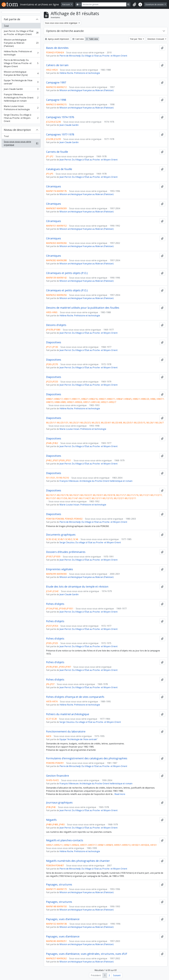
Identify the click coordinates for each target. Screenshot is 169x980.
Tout (6, 26)
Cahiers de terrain (57, 65)
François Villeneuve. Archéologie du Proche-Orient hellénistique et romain (21, 98)
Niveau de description (17, 130)
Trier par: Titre (136, 39)
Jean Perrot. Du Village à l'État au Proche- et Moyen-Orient (21, 33)
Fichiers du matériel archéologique (68, 714)
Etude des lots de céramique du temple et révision (77, 587)
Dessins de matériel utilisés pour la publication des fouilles (83, 308)
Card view (78, 39)
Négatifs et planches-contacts (65, 840)
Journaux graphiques (59, 803)
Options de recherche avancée (65, 31)
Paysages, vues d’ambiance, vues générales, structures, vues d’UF (87, 954)
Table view (92, 39)
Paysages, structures (59, 885)
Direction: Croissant (156, 39)
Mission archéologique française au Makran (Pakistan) (21, 43)
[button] (134, 4)
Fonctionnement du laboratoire (66, 732)
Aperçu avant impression (57, 39)
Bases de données (57, 48)
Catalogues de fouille (59, 169)
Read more (120, 794)
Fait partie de (12, 19)
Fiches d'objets (55, 604)
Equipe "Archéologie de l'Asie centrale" (21, 82)
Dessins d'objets (56, 325)
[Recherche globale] (104, 4)
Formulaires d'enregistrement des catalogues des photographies (87, 758)
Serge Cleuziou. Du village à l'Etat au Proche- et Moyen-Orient (21, 118)
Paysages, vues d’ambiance (63, 919)
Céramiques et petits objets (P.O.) (67, 273)
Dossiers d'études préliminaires (66, 552)
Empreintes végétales (60, 569)
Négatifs (51, 820)
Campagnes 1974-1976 (60, 117)
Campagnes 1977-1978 (60, 134)
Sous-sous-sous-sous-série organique (21, 143)
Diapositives (54, 342)
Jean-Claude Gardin (21, 90)
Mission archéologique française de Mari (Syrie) (21, 73)
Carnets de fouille (57, 152)
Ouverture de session (155, 4)
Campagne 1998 (56, 100)
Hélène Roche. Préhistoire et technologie (21, 53)
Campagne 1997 (56, 83)
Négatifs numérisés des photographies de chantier (78, 861)
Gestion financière (57, 776)
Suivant (117, 975)
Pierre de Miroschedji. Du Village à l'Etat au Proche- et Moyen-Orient (21, 63)
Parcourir (66, 4)
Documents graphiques (61, 535)
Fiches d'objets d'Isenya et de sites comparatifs (75, 697)
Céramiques (54, 186)
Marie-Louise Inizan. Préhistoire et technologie (21, 108)
